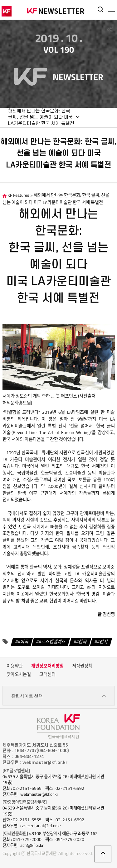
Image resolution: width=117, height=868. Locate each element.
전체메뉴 (111, 9)
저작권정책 (82, 666)
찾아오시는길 (19, 674)
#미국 (23, 642)
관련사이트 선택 (59, 696)
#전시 (102, 642)
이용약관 (15, 666)
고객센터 (47, 674)
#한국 (81, 642)
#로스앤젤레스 (52, 642)
